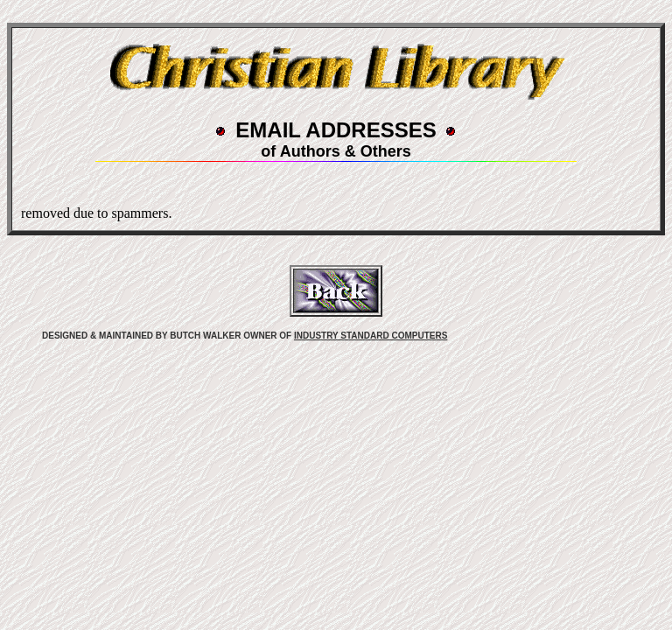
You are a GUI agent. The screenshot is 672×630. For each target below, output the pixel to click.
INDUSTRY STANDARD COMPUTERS (371, 336)
